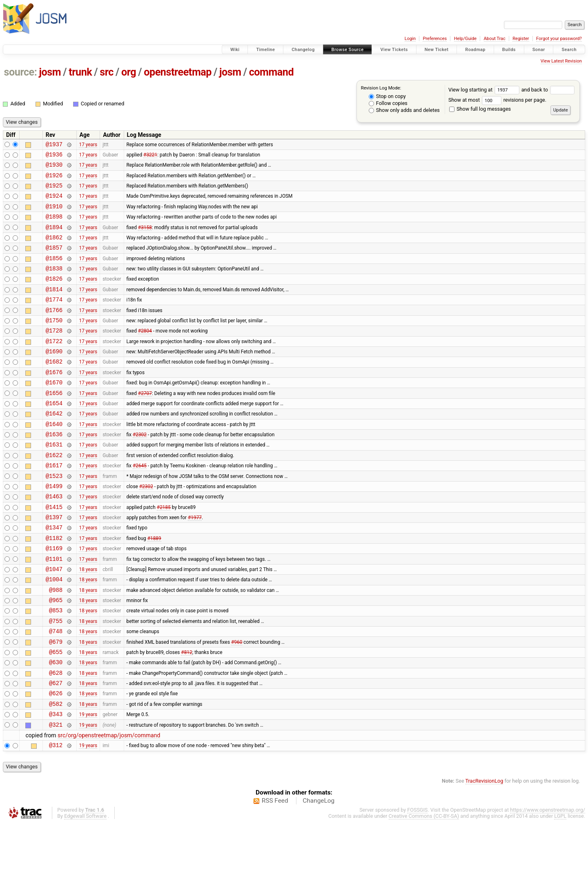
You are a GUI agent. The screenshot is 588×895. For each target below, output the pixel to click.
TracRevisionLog (484, 852)
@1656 (54, 423)
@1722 (54, 365)
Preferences (435, 39)
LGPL (560, 887)
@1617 (54, 504)
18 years (88, 620)
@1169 (54, 597)
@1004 (54, 632)
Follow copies (388, 103)
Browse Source (348, 50)
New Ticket (437, 50)
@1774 (54, 319)
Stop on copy (387, 96)
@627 (56, 748)
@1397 (54, 562)
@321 (56, 794)
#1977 (195, 562)
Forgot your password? (559, 39)
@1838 (54, 284)
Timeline (265, 50)
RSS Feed (275, 872)
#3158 (145, 238)
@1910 (54, 215)
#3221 (150, 156)
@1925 (54, 191)
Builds (509, 50)
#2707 (145, 423)
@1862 (54, 249)
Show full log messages (480, 109)
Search (569, 50)
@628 (56, 736)
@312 (56, 816)
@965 (56, 655)
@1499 (54, 528)
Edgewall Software (85, 887)
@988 (56, 644)
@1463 (54, 539)
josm (50, 72)
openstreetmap (178, 72)
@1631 (54, 481)
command (272, 72)
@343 (56, 782)
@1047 (54, 620)
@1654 (54, 435)
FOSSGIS (417, 881)
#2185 (164, 551)
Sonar (539, 50)
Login (410, 39)
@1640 (54, 458)
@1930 (54, 168)
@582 (56, 771)
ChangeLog (318, 872)
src (107, 72)
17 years (88, 145)
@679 (56, 702)
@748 (56, 690)
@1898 (54, 226)
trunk (80, 72)
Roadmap (475, 50)
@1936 (54, 157)
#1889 (154, 585)
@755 (56, 678)
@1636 (54, 470)
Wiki (235, 50)
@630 (56, 724)
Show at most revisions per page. (497, 100)
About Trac (495, 39)
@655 (56, 713)
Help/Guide (465, 39)
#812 (186, 713)
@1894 (54, 238)
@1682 (54, 388)
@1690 (54, 377)
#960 (237, 701)
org (129, 72)
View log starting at (485, 90)
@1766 (54, 331)
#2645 (140, 504)
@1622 (54, 493)
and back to (548, 90)
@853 (56, 666)
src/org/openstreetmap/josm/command (109, 805)
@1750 (54, 342)
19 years (88, 783)
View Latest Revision (561, 61)
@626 (56, 759)
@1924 (54, 203)
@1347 (54, 574)
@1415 (54, 551)
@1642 (54, 446)
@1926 (54, 180)
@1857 (54, 261)
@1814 (54, 307)
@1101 (54, 609)
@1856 (54, 273)
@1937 (54, 145)
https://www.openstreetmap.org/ (548, 881)
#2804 (145, 354)
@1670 (54, 412)
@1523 (54, 516)
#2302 (140, 470)
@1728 (54, 354)
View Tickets (394, 50)
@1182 (54, 586)
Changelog (303, 50)
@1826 (54, 296)
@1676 (54, 400)
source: (21, 72)
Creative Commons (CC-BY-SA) (424, 887)
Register (521, 39)
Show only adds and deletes (404, 110)
